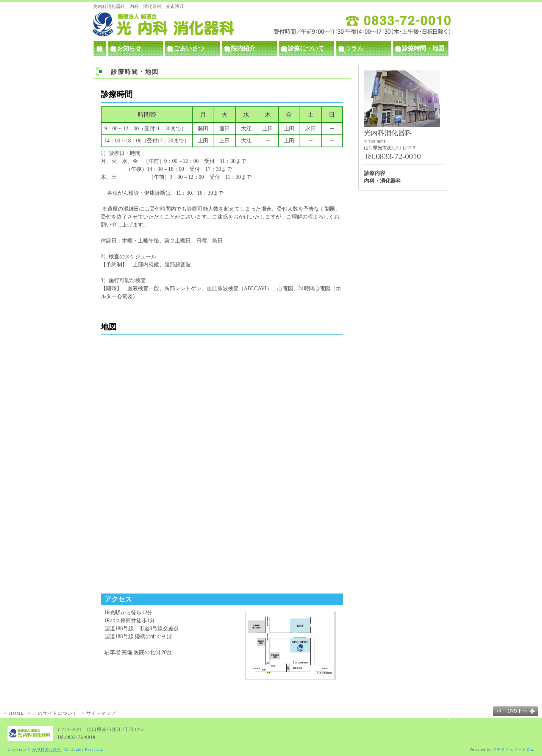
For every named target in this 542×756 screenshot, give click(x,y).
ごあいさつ (189, 48)
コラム (354, 48)
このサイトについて (55, 713)
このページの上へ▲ (515, 711)
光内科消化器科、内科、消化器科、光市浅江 (139, 6)
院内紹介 (243, 48)
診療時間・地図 (423, 48)
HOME (16, 713)
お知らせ (129, 48)
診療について (306, 48)
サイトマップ (101, 713)
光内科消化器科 (47, 749)
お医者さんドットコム (514, 749)
